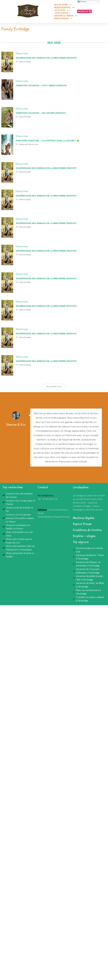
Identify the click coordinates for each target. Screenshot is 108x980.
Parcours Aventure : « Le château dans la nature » (46, 142)
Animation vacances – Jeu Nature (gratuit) (41, 114)
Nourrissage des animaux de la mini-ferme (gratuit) (46, 59)
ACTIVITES (62, 10)
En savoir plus (54, 388)
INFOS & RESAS (63, 18)
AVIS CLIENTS (62, 13)
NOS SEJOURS (62, 5)
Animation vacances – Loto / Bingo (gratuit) (41, 87)
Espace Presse (82, 525)
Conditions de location (87, 531)
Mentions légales (84, 519)
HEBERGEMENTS (64, 7)
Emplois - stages (84, 537)
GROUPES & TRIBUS (65, 16)
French (82, 2)
